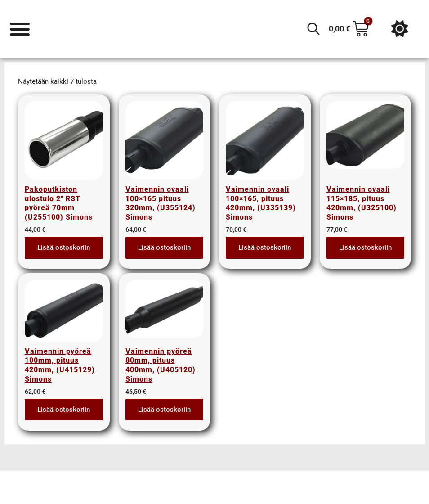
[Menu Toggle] (20, 29)
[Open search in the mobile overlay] (313, 29)
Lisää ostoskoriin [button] (64, 252)
